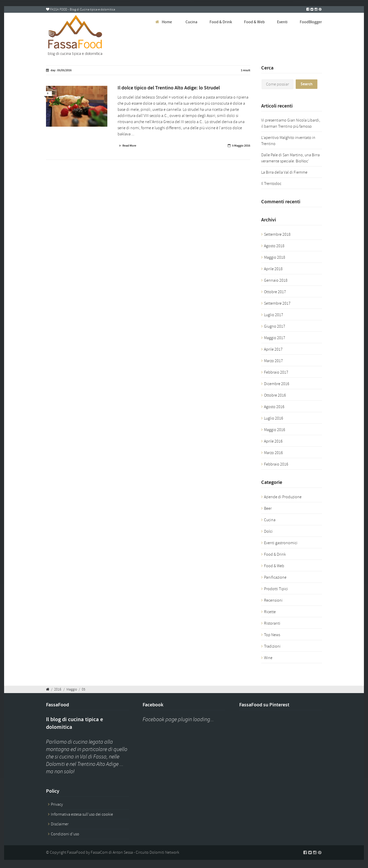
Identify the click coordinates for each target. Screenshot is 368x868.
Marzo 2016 (273, 453)
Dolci (268, 531)
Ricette (270, 612)
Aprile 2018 (273, 269)
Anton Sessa (123, 852)
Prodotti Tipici (276, 589)
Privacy (57, 804)
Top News (272, 635)
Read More (129, 146)
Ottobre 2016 (275, 395)
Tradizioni (272, 646)
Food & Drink (221, 22)
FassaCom (99, 852)
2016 (58, 689)
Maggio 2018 (275, 257)
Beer (268, 508)
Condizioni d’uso (65, 834)
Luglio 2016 (274, 418)
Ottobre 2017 (275, 292)
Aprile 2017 (273, 349)
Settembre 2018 (277, 234)
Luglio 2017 (274, 315)
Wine (268, 658)
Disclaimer (60, 824)
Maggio (72, 689)
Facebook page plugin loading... (178, 719)
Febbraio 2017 (276, 372)
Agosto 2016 (274, 407)
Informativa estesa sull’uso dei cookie (82, 814)
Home (167, 22)
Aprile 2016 (273, 441)
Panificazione (275, 577)
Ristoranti (272, 623)
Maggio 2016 (275, 430)
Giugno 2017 (275, 326)
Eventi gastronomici (281, 543)
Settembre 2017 (277, 303)
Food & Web (254, 22)
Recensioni (273, 600)
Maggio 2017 (275, 338)
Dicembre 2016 (277, 384)
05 (84, 689)
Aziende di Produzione (283, 497)
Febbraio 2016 (276, 464)
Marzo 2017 (273, 361)
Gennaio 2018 (276, 280)
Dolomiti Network (164, 852)
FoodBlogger (311, 22)
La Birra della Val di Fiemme (284, 172)
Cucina (191, 22)
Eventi (282, 22)
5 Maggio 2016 (241, 146)
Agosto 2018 (274, 246)
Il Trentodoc (271, 184)
